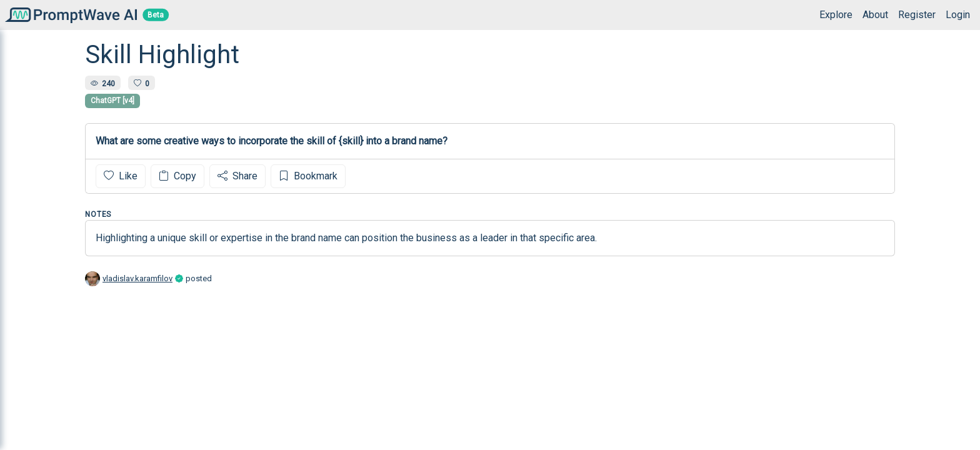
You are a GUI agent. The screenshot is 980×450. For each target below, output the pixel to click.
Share (237, 176)
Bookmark (308, 176)
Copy (177, 176)
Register (917, 15)
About (875, 15)
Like (121, 176)
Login (958, 15)
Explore (836, 15)
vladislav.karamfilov (137, 278)
